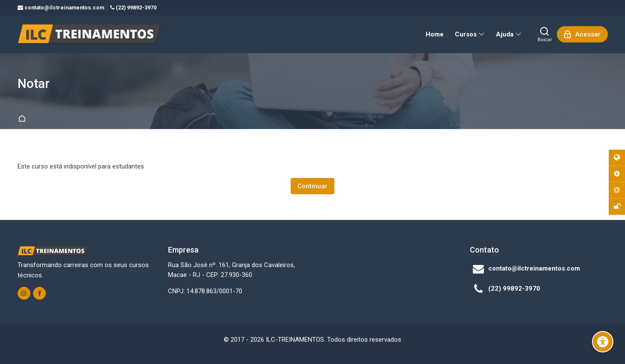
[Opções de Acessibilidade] (603, 342)
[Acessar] (582, 34)
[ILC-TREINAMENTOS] (90, 34)
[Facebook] (39, 293)
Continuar (312, 186)
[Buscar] (545, 34)
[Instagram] (24, 293)
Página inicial (23, 119)
